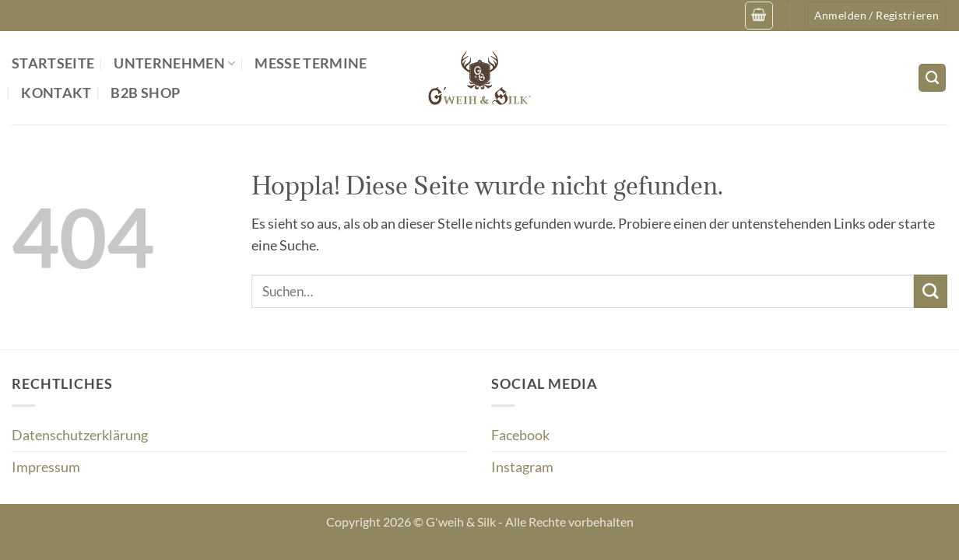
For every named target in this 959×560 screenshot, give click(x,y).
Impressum (46, 467)
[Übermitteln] (931, 291)
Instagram (522, 467)
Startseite (53, 63)
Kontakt (56, 93)
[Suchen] (932, 78)
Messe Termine (311, 63)
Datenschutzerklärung (80, 435)
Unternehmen (174, 63)
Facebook (520, 435)
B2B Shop (145, 93)
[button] (759, 15)
